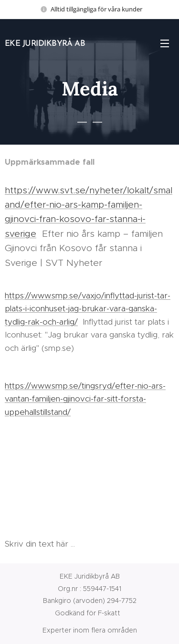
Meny (165, 43)
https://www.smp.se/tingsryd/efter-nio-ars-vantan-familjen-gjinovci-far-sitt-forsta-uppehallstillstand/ (85, 399)
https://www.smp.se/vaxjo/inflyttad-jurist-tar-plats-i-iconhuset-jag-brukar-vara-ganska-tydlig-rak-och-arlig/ (88, 308)
